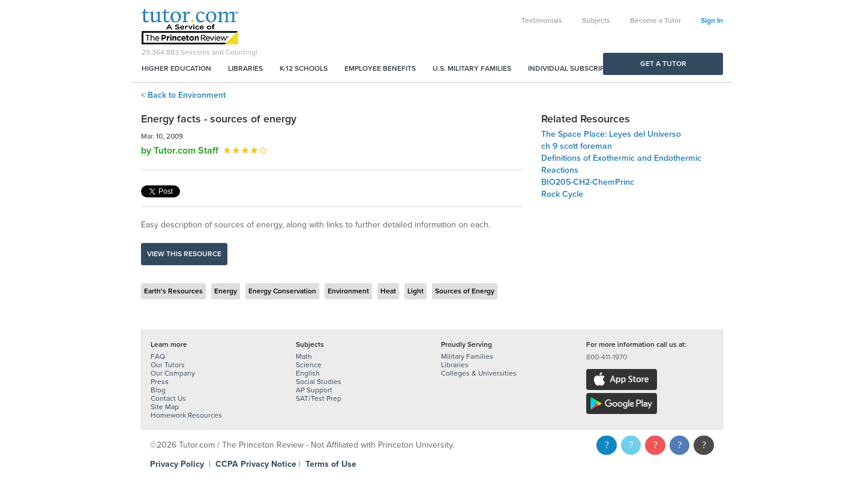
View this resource (184, 254)
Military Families (467, 356)
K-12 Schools (304, 68)
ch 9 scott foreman (577, 146)
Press (160, 382)
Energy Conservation (282, 291)
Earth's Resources (173, 291)
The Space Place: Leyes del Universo (611, 134)
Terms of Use (331, 464)
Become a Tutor (655, 20)
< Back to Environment (183, 95)
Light (415, 291)
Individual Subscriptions (577, 68)
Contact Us (168, 398)
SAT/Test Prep (319, 398)
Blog (158, 390)
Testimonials (542, 20)
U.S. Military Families (472, 68)
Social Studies (319, 382)
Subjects (596, 20)
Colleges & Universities (479, 373)
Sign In (712, 20)
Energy (226, 291)
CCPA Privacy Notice (256, 464)
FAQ (158, 356)
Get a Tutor (663, 64)
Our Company (173, 373)
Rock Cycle (562, 194)
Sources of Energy (465, 291)
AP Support (314, 390)
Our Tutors (168, 365)
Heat (388, 291)
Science (309, 365)
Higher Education (176, 68)
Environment (348, 291)
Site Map (165, 407)
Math (304, 356)
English (308, 373)
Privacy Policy (177, 464)
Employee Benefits (380, 68)
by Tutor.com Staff (180, 151)
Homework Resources (186, 415)
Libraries (245, 68)
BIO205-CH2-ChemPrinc (588, 182)
